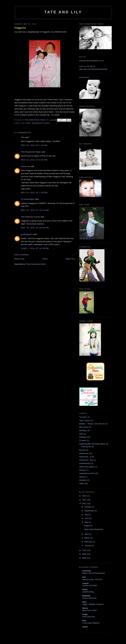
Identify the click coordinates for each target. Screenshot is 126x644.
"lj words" (83, 417)
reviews (83, 470)
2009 (85, 554)
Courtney (87, 571)
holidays (83, 437)
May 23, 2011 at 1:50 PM (34, 193)
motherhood (84, 463)
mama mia (26, 166)
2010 (85, 550)
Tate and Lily (63, 12)
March (87, 538)
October (88, 507)
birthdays (83, 430)
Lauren (86, 583)
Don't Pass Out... (89, 617)
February (89, 542)
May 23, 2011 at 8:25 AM (34, 160)
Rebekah (86, 596)
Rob (23, 137)
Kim (84, 577)
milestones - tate (86, 460)
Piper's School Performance (94, 573)
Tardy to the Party (90, 598)
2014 (85, 496)
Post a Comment (22, 255)
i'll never (83, 440)
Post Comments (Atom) (36, 264)
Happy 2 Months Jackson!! (93, 604)
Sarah (85, 627)
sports (82, 477)
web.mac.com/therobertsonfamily (93, 69)
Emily (85, 589)
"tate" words (84, 420)
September (89, 511)
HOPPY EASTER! (90, 586)
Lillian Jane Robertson (94, 529)
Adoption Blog (88, 592)
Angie (85, 614)
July (86, 514)
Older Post (70, 259)
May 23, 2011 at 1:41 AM (34, 145)
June (87, 518)
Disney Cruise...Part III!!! (92, 579)
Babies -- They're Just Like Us (92, 424)
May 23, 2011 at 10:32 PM (35, 228)
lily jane (26, 123)
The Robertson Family (31, 217)
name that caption (87, 467)
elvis (81, 434)
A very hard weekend (91, 623)
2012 (85, 500)
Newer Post (19, 259)
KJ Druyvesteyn (28, 199)
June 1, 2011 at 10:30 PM (35, 248)
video (82, 483)
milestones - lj (85, 457)
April (87, 534)
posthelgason (27, 234)
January (88, 545)
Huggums (88, 525)
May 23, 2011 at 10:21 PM (35, 210)
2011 (85, 503)
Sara (84, 602)
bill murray (84, 427)
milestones (84, 453)
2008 (85, 558)
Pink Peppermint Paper (31, 152)
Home (45, 259)
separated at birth (41, 123)
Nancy (85, 608)
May (87, 522)
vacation (83, 480)
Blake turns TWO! (90, 610)
